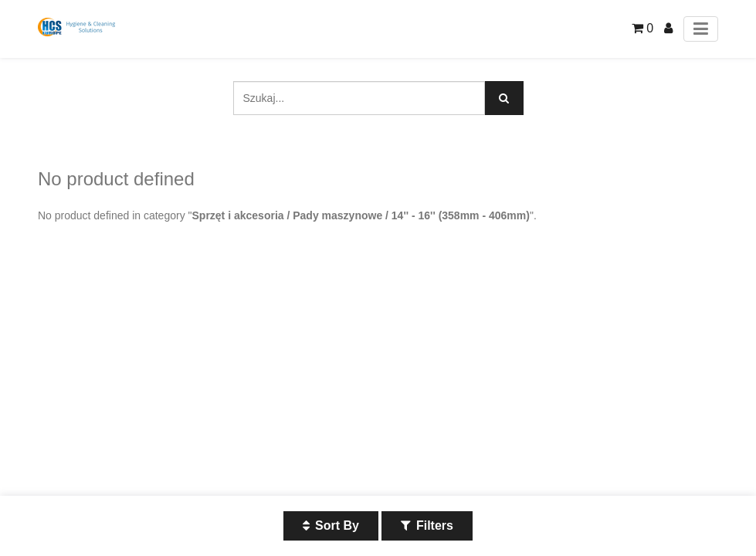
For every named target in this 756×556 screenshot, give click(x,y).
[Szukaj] (504, 98)
